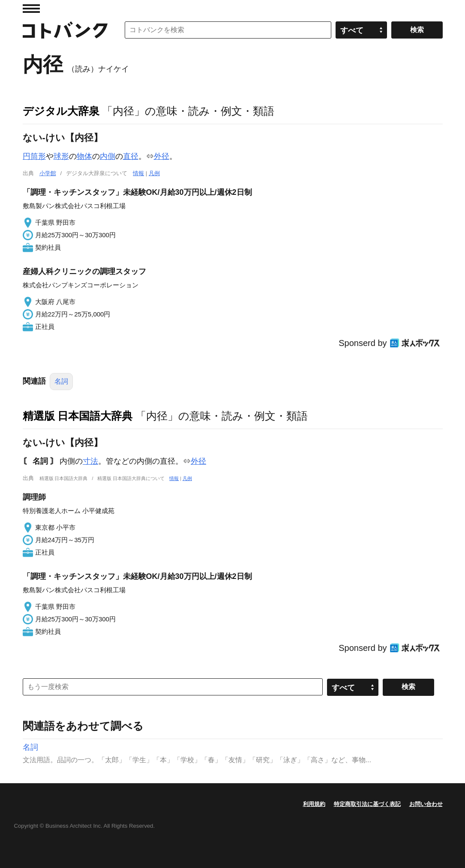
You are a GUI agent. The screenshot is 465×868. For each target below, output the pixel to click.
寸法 (90, 461)
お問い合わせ (426, 804)
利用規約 (314, 804)
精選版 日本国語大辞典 (78, 416)
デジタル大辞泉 (61, 111)
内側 (108, 156)
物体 (84, 156)
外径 (162, 156)
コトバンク (65, 30)
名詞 (61, 381)
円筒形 (34, 156)
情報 (138, 173)
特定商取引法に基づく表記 (367, 804)
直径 (131, 156)
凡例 (154, 173)
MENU (31, 9)
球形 (61, 156)
